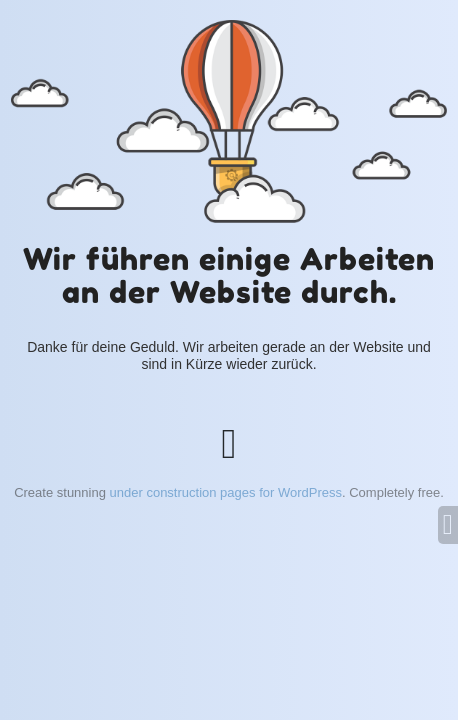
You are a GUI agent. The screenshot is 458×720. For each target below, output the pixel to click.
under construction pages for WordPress (226, 492)
